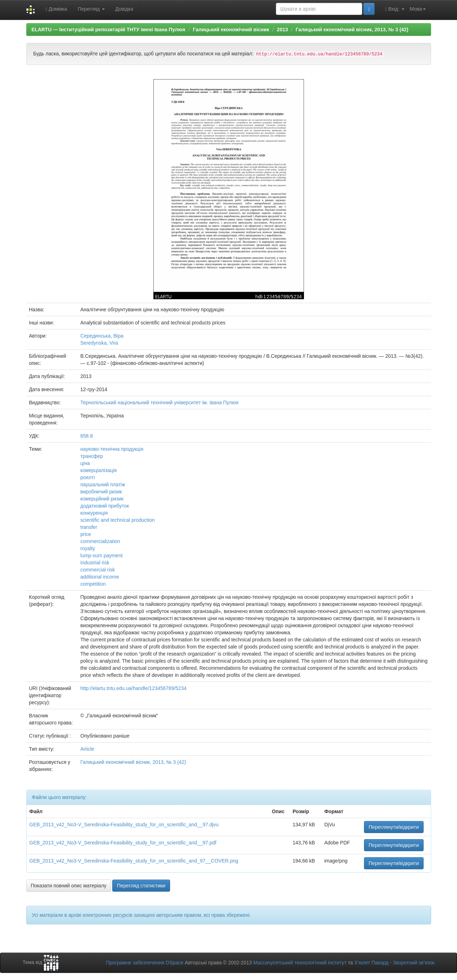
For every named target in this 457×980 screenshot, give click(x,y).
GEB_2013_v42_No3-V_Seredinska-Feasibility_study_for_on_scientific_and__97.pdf (123, 843)
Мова (418, 9)
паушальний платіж (103, 484)
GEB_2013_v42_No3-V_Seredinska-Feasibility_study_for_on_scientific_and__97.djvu (124, 825)
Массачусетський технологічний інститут (300, 963)
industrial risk (95, 563)
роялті (88, 477)
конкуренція (94, 513)
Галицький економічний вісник (231, 29)
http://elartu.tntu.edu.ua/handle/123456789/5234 (133, 688)
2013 (282, 29)
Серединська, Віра (102, 336)
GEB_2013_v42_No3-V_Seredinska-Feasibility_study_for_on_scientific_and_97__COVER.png (134, 861)
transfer (89, 527)
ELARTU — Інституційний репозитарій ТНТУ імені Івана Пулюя (108, 29)
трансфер (92, 456)
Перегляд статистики (141, 886)
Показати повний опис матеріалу (69, 886)
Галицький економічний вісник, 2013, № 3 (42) (352, 29)
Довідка (124, 9)
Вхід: (395, 9)
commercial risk (97, 570)
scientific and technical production (117, 520)
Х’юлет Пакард (371, 963)
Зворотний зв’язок (414, 963)
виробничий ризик (101, 492)
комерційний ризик (102, 499)
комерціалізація (98, 470)
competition (93, 584)
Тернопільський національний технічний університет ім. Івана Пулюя (159, 403)
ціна (85, 463)
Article (87, 749)
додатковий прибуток (105, 506)
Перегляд (91, 9)
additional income (100, 577)
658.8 (86, 436)
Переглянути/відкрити (394, 827)
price (86, 534)
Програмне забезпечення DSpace (145, 963)
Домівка (56, 9)
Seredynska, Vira (99, 343)
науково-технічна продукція (112, 449)
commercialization (100, 541)
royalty (88, 548)
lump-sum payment (101, 555)
